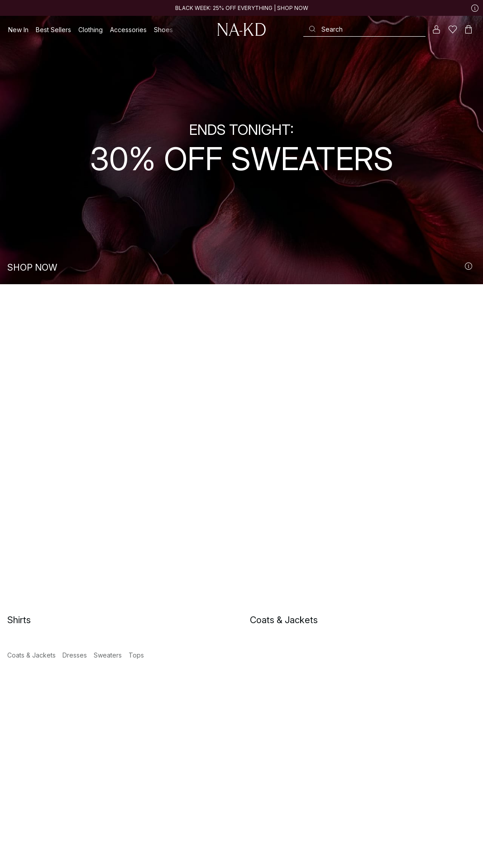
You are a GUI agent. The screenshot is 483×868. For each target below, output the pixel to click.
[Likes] (452, 29)
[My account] (436, 29)
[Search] (364, 29)
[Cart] (469, 29)
